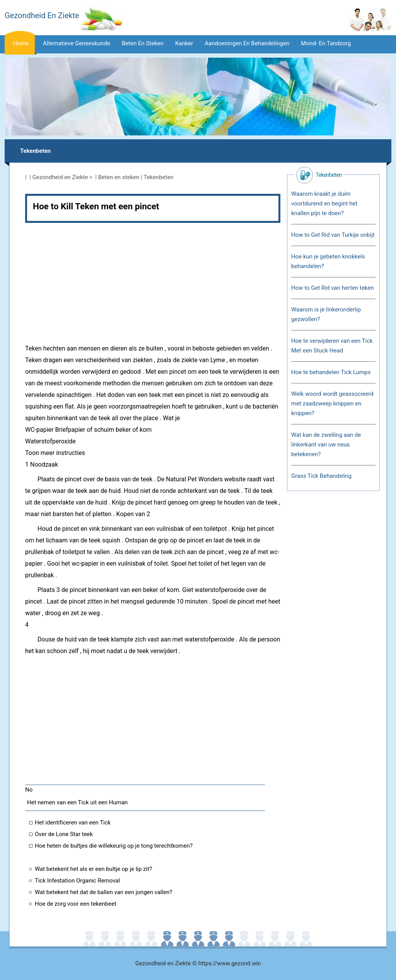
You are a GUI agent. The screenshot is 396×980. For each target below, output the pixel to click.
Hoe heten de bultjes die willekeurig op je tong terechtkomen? (114, 846)
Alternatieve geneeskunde (77, 43)
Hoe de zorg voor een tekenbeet (76, 904)
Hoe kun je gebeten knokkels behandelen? (328, 261)
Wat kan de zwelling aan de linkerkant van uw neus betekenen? (326, 445)
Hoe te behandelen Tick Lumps (331, 372)
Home (21, 43)
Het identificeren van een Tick (73, 823)
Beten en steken (143, 43)
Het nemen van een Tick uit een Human (77, 802)
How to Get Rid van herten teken (333, 288)
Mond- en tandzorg (326, 43)
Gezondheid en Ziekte (60, 177)
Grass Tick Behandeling (321, 476)
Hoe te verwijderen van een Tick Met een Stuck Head (332, 346)
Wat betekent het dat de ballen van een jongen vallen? (103, 892)
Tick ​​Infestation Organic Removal (77, 881)
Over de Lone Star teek (64, 834)
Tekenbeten (35, 151)
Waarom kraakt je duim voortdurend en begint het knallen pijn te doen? (324, 204)
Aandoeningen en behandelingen (247, 43)
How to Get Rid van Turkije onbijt (333, 235)
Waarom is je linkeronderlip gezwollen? (326, 314)
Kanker (184, 43)
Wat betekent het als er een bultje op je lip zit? (93, 869)
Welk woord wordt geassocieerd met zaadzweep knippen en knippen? (332, 404)
